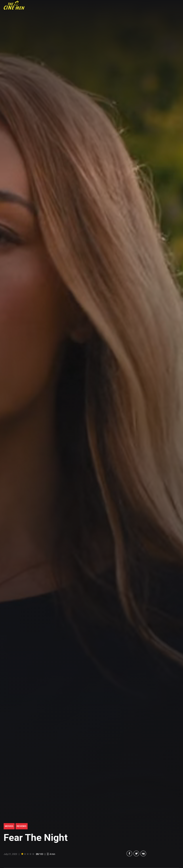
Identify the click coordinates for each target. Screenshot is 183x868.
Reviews (21, 826)
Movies (9, 826)
